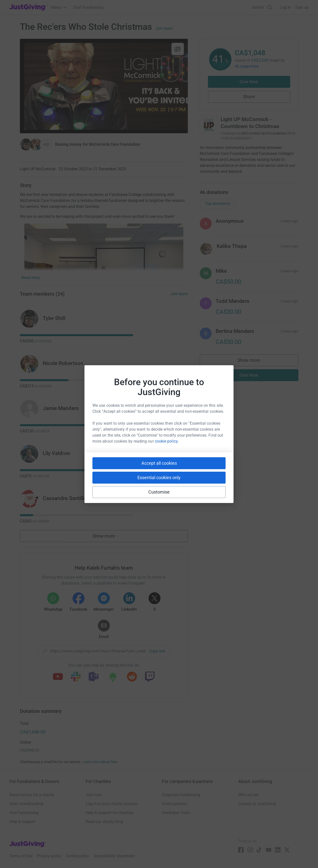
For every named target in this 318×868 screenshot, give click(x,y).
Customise (159, 492)
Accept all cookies (159, 463)
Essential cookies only (159, 478)
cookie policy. (167, 441)
